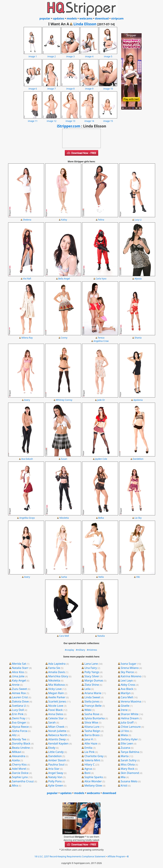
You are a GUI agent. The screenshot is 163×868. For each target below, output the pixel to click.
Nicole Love (56, 706)
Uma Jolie (18, 676)
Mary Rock (127, 769)
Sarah (52, 722)
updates (59, 18)
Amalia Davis (57, 672)
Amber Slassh (57, 760)
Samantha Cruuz (23, 781)
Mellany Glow (93, 785)
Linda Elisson (85, 24)
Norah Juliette (57, 731)
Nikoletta (64, 518)
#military (80, 650)
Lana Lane (91, 664)
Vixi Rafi (27, 279)
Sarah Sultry (128, 760)
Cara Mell (64, 636)
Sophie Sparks (94, 777)
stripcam (117, 18)
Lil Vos (125, 731)
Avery (27, 400)
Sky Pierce (127, 672)
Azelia (16, 760)
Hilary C (90, 764)
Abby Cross (128, 685)
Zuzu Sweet (19, 689)
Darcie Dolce (20, 773)
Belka (101, 518)
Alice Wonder (93, 781)
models (72, 18)
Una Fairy (91, 668)
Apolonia (138, 400)
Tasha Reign (92, 731)
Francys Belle (93, 706)
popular (45, 18)
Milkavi (17, 752)
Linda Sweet (92, 697)
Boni (87, 773)
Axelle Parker (57, 697)
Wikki (88, 710)
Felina (101, 220)
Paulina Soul (56, 764)
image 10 (108, 87)
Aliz (14, 735)
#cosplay (69, 650)
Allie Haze (91, 743)
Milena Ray (27, 338)
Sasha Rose (92, 714)
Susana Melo (129, 781)
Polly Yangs (92, 672)
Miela (124, 735)
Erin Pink (18, 714)
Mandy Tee (19, 739)
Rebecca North (58, 735)
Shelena (27, 220)
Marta (125, 756)
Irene (124, 710)
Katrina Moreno (131, 676)
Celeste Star (56, 718)
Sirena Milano (130, 668)
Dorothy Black (21, 743)
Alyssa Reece (20, 727)
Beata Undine (21, 748)
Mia (123, 777)
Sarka (64, 577)
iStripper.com (69, 126)
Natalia (101, 636)
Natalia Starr (20, 668)
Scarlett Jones (57, 701)
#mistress (92, 650)
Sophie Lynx (20, 777)
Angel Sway (56, 773)
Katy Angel (19, 680)
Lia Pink (90, 752)
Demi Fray (19, 718)
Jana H (89, 739)
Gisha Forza (20, 731)
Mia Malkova (56, 685)
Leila (87, 689)
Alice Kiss (18, 672)
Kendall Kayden (58, 743)
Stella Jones (92, 701)
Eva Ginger (19, 722)
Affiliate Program (116, 856)
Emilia (88, 748)
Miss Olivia (128, 764)
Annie (16, 685)
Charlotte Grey (94, 756)
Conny (64, 338)
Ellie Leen (127, 743)
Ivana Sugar (128, 664)
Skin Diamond (130, 773)
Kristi (124, 785)
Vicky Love (55, 689)
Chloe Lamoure (131, 727)
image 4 (89, 55)
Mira (15, 785)
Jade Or (101, 400)
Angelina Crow (101, 341)
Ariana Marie (93, 693)
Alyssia (138, 279)
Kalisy (64, 220)
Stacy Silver (92, 676)
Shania (138, 338)
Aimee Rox (19, 693)
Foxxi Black (55, 710)
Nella (101, 577)
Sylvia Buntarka (95, 718)
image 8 (70, 87)
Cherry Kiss (19, 764)
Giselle (125, 706)
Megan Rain (56, 693)
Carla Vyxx (101, 279)
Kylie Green (56, 785)
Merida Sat (19, 664)
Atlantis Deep (57, 739)
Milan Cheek (56, 727)
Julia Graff (127, 722)
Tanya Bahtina (130, 752)
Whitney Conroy (64, 400)
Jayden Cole (101, 459)
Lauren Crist (20, 697)
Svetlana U (19, 706)
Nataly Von (55, 777)
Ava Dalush (27, 459)
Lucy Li (138, 220)
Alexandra (19, 756)
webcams (86, 18)
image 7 (52, 87)
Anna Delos (56, 714)
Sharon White (129, 714)
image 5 (108, 55)
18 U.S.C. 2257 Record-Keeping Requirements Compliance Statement (70, 856)
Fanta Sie (54, 668)
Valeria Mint (92, 760)
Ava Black (127, 689)
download (102, 18)
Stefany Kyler (129, 739)
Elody (52, 748)
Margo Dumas (94, 680)
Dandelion (138, 459)
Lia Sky (138, 518)
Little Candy (56, 752)
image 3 (70, 55)
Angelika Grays (27, 518)
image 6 (33, 87)
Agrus (88, 769)
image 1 (33, 55)
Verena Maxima (131, 701)
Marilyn (126, 693)
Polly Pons (55, 781)
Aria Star (54, 769)
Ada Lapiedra (57, 664)
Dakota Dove (20, 701)
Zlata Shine (92, 685)
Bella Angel (64, 279)
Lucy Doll (18, 710)
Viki (138, 577)
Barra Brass (92, 735)
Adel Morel (19, 769)
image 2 (52, 55)
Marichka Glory (58, 676)
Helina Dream (130, 718)
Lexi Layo (127, 680)
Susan (64, 459)
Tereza (101, 338)
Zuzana (125, 748)
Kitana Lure (92, 727)
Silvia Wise (91, 722)
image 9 (89, 87)
